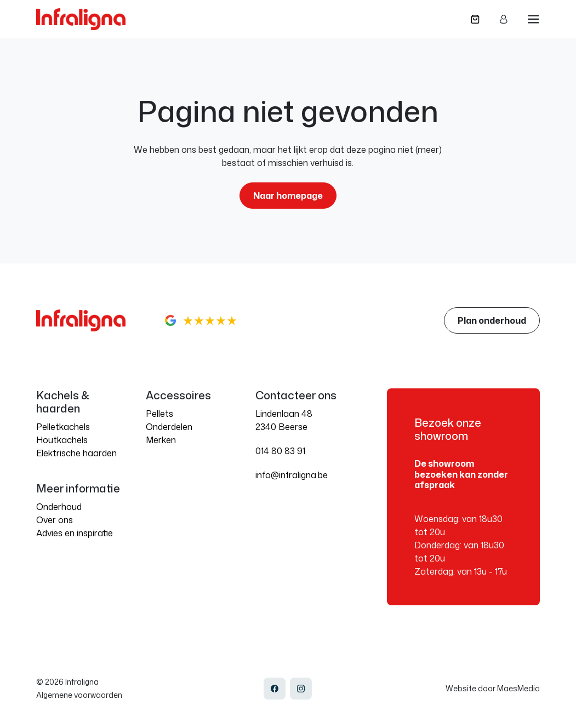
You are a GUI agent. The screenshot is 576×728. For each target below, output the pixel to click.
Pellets (159, 414)
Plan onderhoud (492, 320)
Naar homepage (288, 196)
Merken (161, 440)
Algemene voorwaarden (79, 695)
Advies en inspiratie (75, 533)
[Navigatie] (533, 19)
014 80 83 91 (280, 451)
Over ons (55, 520)
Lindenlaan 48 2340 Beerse (284, 420)
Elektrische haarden (76, 453)
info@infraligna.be (292, 475)
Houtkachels (62, 440)
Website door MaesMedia (493, 688)
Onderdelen (169, 427)
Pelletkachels (63, 427)
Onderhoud (59, 507)
